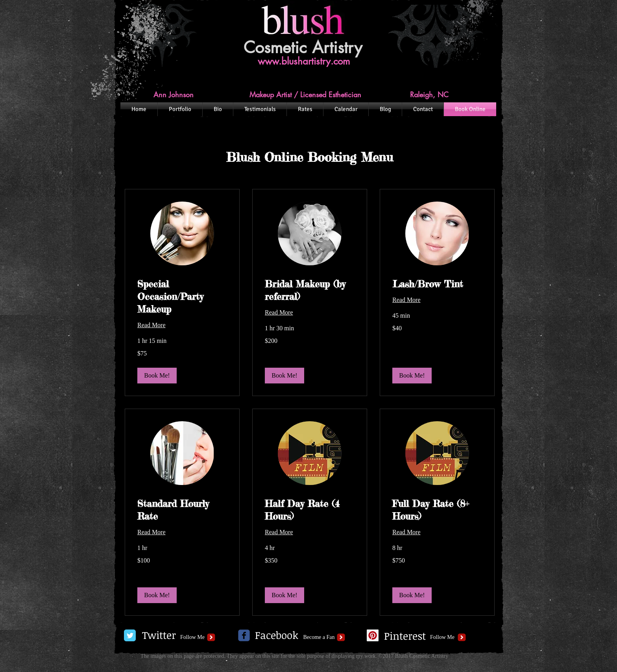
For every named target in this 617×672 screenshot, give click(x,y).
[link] (182, 297)
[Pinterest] (405, 636)
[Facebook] (277, 635)
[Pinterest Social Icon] (373, 635)
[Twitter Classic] (130, 635)
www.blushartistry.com (304, 61)
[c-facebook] (244, 635)
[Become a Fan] (319, 637)
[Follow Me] (192, 637)
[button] (157, 376)
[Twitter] (159, 635)
